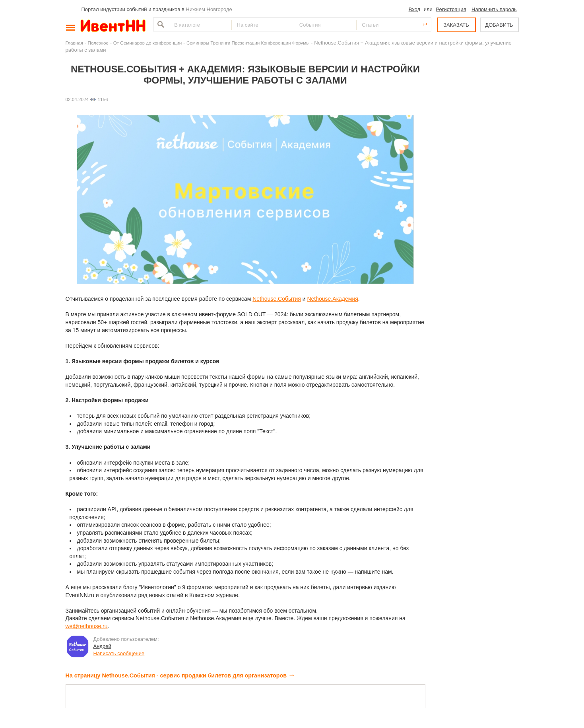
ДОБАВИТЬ (499, 25)
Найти (160, 24)
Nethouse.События (277, 299)
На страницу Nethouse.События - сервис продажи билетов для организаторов (180, 675)
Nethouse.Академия (332, 299)
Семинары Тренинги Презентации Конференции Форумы (248, 43)
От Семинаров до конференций (148, 43)
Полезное (98, 43)
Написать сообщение (119, 653)
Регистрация (451, 9)
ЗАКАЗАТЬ (456, 25)
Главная (74, 43)
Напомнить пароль (494, 9)
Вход (414, 9)
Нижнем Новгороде (209, 9)
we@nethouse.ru (87, 626)
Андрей (102, 646)
